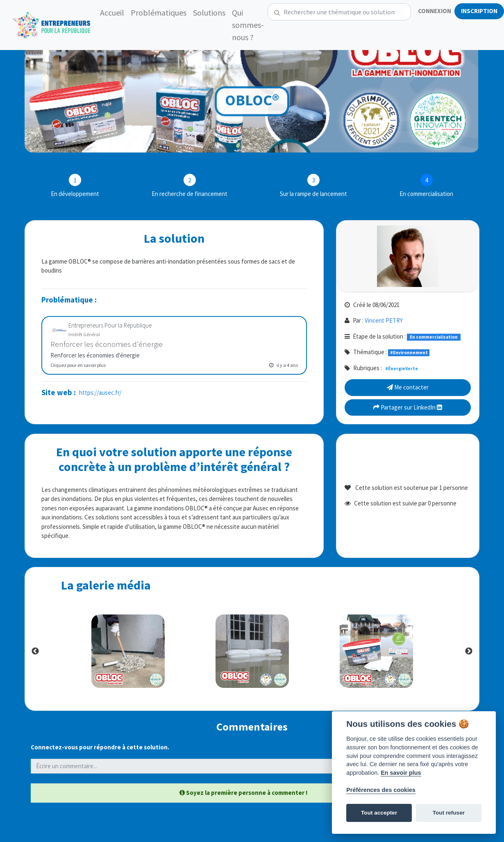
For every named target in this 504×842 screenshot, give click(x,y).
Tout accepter (379, 813)
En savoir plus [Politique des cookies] (401, 773)
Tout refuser (449, 813)
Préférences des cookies (381, 790)
